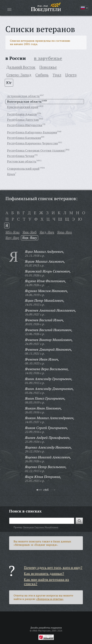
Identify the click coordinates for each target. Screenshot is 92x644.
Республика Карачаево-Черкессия (32, 143)
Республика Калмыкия (24, 138)
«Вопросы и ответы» (50, 599)
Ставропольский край (23, 168)
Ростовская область (22, 161)
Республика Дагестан (23, 120)
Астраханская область (23, 96)
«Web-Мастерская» (41, 631)
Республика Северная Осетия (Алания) (36, 150)
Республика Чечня (21, 156)
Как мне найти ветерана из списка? (46, 582)
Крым (11, 174)
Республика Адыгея (22, 114)
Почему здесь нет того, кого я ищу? (53, 568)
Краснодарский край (23, 107)
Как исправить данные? (44, 573)
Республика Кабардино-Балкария (32, 132)
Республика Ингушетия (25, 125)
